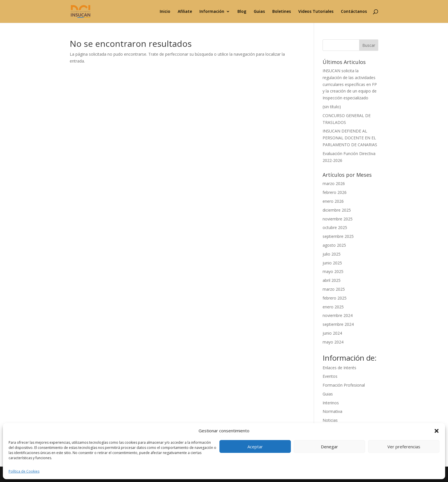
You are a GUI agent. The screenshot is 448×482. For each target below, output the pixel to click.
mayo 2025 (333, 271)
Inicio (165, 12)
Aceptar (255, 447)
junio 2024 (332, 333)
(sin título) (332, 107)
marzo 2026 (334, 183)
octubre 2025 (335, 227)
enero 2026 (333, 201)
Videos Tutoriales (316, 12)
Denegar (329, 447)
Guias (259, 12)
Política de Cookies (24, 471)
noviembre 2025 (338, 219)
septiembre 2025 (338, 236)
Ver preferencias (404, 447)
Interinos (331, 403)
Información (212, 12)
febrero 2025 (335, 298)
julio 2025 (332, 254)
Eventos (330, 376)
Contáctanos (354, 12)
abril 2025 (332, 280)
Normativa (332, 411)
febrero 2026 (335, 192)
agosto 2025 (334, 245)
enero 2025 (333, 307)
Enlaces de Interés (339, 368)
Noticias (330, 420)
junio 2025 (332, 263)
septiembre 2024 (338, 324)
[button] (437, 431)
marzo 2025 (334, 289)
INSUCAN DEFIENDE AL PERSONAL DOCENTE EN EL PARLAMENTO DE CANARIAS (350, 138)
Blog (242, 12)
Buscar (369, 45)
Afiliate (185, 12)
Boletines (282, 12)
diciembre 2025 (337, 210)
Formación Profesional (344, 385)
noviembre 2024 (338, 315)
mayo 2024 (333, 342)
